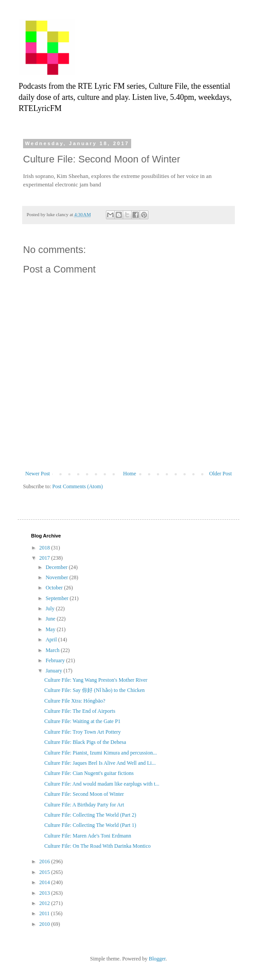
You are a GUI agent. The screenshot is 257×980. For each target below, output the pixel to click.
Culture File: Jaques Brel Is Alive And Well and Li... (100, 763)
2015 (45, 872)
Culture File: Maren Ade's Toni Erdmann (88, 836)
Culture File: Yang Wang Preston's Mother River (96, 680)
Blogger (157, 959)
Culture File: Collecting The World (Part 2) (90, 815)
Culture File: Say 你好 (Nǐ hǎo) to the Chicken (95, 690)
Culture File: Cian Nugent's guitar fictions (89, 773)
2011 (45, 913)
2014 (45, 882)
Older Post (220, 474)
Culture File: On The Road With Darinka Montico (97, 846)
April (52, 640)
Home (130, 474)
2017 (45, 558)
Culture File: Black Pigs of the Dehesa (85, 742)
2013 (45, 893)
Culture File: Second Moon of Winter (84, 794)
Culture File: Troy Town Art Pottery (83, 732)
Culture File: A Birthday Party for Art (84, 805)
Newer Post (38, 474)
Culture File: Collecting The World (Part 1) (90, 825)
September (58, 598)
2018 (45, 548)
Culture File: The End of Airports (80, 711)
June (51, 619)
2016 (45, 861)
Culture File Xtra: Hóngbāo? (75, 701)
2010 (45, 924)
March (53, 650)
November (58, 577)
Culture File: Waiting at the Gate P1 (82, 721)
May (51, 629)
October (55, 588)
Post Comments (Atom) (78, 486)
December (57, 567)
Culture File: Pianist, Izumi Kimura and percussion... (101, 753)
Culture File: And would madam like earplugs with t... (102, 784)
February (56, 660)
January (55, 671)
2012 (45, 903)
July (51, 609)
